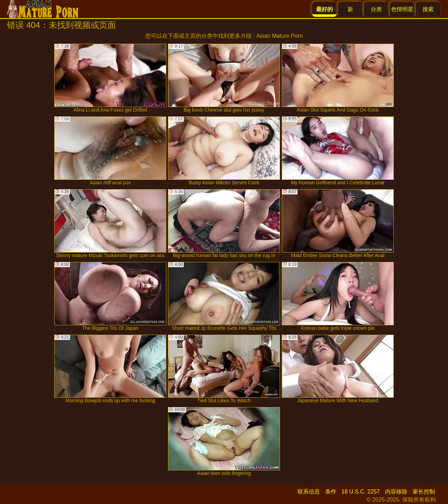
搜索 (428, 9)
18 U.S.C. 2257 (361, 492)
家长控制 (424, 492)
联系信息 (309, 492)
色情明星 (402, 9)
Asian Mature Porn (279, 36)
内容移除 (396, 492)
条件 (331, 492)
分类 (376, 9)
